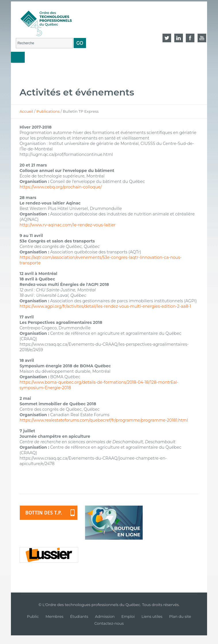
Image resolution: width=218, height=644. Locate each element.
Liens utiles (152, 616)
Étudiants (79, 616)
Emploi (128, 616)
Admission (105, 616)
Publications (48, 111)
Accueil (26, 111)
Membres (54, 616)
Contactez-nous (109, 623)
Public (33, 616)
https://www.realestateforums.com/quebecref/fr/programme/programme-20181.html (104, 420)
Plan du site (180, 616)
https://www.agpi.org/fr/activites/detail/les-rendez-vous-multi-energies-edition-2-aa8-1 (105, 306)
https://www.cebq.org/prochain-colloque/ (61, 187)
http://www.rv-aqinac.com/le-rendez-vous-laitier (68, 225)
